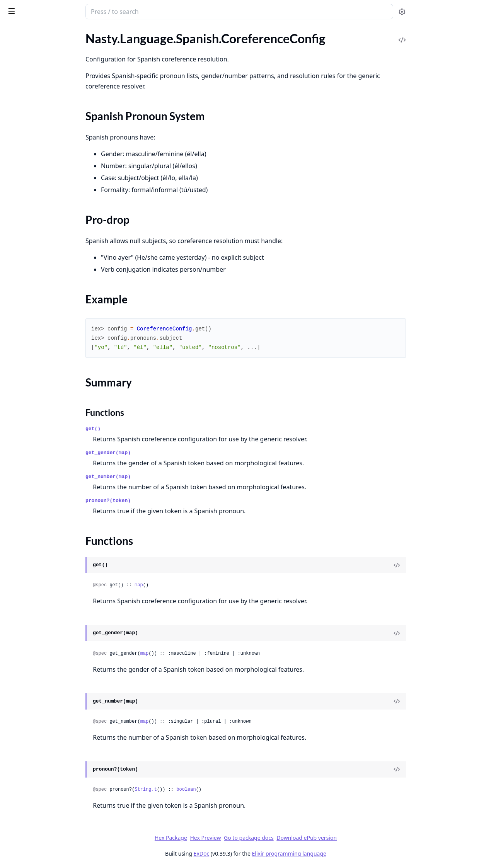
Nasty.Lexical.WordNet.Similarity (49, 321)
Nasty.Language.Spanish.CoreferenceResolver (55, 107)
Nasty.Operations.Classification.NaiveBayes (55, 506)
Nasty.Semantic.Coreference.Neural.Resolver (55, 679)
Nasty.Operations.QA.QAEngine (49, 537)
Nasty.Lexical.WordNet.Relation (48, 311)
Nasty (37, 9)
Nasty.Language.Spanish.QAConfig (52, 180)
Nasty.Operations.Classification (48, 496)
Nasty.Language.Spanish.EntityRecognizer (55, 128)
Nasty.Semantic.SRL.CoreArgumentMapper (55, 783)
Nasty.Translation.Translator (43, 411)
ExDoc (259, 854)
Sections (25, 74)
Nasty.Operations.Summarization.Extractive (55, 579)
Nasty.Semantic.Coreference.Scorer (52, 731)
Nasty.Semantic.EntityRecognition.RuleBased (55, 762)
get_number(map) (166, 477)
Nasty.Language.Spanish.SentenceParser (55, 222)
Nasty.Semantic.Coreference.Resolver (55, 721)
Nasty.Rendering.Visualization (45, 469)
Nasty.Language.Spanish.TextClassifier (55, 243)
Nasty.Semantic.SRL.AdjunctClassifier (55, 773)
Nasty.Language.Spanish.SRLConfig (52, 201)
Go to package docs (307, 838)
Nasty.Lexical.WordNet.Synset (45, 342)
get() (151, 429)
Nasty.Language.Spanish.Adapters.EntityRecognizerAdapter (55, 40)
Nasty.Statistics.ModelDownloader (52, 862)
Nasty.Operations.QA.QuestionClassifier (55, 548)
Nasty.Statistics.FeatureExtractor (49, 852)
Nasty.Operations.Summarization (50, 558)
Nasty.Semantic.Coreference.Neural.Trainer (55, 710)
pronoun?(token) (166, 501)
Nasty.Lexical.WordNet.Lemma (46, 290)
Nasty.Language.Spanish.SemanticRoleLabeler (55, 211)
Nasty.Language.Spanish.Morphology (55, 149)
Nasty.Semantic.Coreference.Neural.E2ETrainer (55, 648)
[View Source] (455, 565)
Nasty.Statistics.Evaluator (39, 841)
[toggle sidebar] (106, 11)
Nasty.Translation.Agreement (44, 380)
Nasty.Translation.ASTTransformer (51, 369)
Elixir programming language (347, 854)
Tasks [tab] (85, 33)
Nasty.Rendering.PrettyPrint (43, 448)
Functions (27, 93)
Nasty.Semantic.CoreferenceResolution (55, 741)
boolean (244, 790)
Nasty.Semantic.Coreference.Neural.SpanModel (55, 700)
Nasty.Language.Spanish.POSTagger (53, 159)
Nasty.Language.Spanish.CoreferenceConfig (55, 61)
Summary (26, 84)
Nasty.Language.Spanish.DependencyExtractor (55, 117)
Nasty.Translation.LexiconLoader (49, 390)
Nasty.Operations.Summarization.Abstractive (55, 569)
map (197, 585)
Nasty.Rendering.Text (33, 459)
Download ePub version (365, 838)
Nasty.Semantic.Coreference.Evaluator (55, 616)
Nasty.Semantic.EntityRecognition (51, 752)
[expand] (108, 42)
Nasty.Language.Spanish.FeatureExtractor (55, 138)
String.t (204, 790)
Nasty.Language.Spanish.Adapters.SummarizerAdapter (55, 50)
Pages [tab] (14, 33)
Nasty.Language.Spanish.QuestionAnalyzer (55, 190)
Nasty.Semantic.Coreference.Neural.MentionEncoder (55, 658)
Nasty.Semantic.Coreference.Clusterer (55, 606)
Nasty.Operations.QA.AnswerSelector (55, 517)
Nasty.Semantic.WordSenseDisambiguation (55, 814)
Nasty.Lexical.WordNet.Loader (46, 300)
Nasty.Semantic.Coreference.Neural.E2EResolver (55, 637)
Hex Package (228, 838)
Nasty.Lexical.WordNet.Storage (47, 332)
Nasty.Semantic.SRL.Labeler (42, 794)
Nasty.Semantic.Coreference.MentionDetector (55, 627)
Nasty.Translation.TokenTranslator (51, 401)
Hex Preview (263, 838)
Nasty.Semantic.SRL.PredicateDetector (55, 804)
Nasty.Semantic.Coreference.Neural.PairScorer (55, 668)
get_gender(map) (166, 453)
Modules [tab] (47, 33)
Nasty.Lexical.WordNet (36, 280)
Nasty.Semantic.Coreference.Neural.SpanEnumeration (55, 689)
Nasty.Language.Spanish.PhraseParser (55, 169)
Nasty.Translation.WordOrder (45, 421)
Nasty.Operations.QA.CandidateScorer (55, 527)
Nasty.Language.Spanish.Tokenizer (51, 253)
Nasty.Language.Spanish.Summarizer (54, 232)
